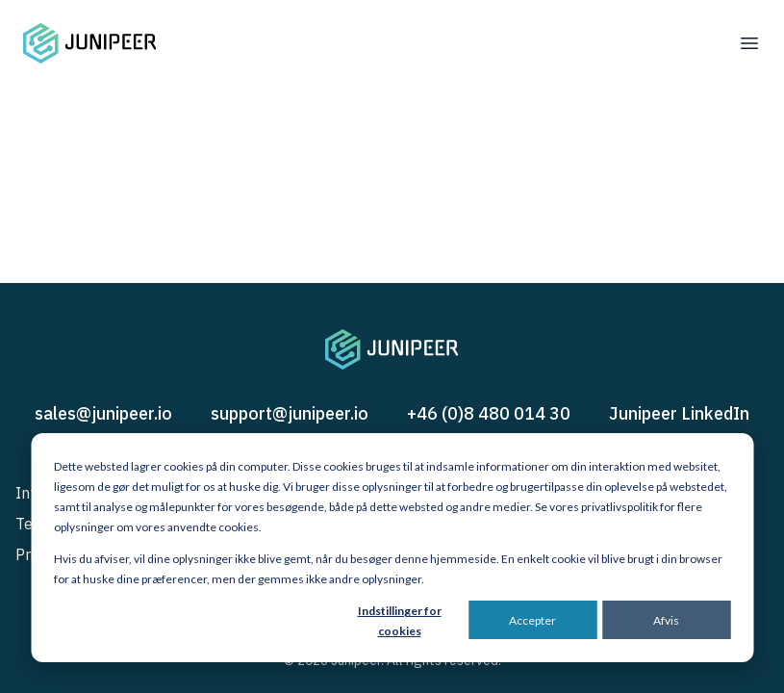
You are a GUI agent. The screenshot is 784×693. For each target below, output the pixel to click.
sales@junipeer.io (103, 413)
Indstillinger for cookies (400, 621)
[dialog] (392, 548)
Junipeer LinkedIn (679, 413)
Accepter (532, 620)
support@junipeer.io (290, 413)
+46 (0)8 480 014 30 (489, 413)
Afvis (666, 620)
